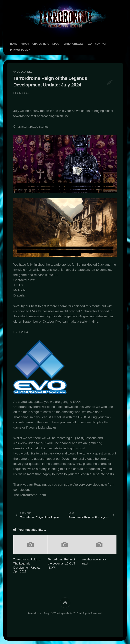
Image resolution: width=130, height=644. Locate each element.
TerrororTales (73, 44)
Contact (101, 44)
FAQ (89, 44)
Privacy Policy (20, 50)
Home (14, 44)
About (25, 44)
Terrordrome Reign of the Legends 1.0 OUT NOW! (62, 564)
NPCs (56, 44)
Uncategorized (23, 72)
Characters (41, 44)
